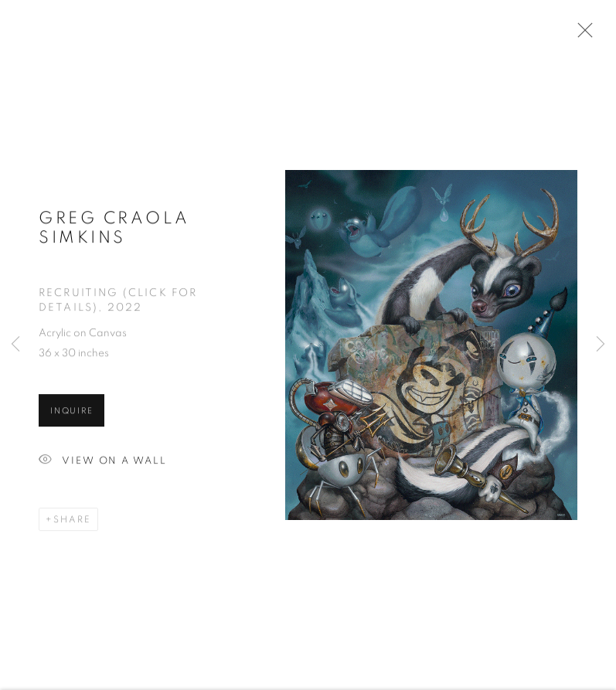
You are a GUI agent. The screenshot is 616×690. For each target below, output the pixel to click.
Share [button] (72, 522)
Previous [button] (15, 345)
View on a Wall (103, 463)
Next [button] (601, 345)
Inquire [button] (71, 413)
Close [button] (581, 35)
